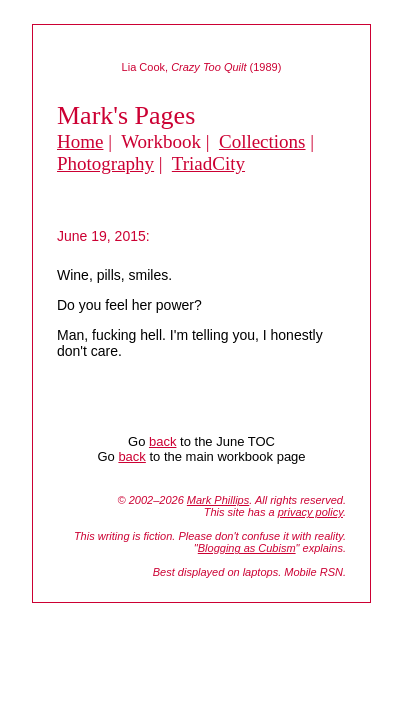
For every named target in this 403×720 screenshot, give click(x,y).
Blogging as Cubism (247, 548)
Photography (105, 163)
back (162, 441)
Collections (262, 141)
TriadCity (208, 163)
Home (80, 141)
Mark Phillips (218, 500)
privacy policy (310, 512)
